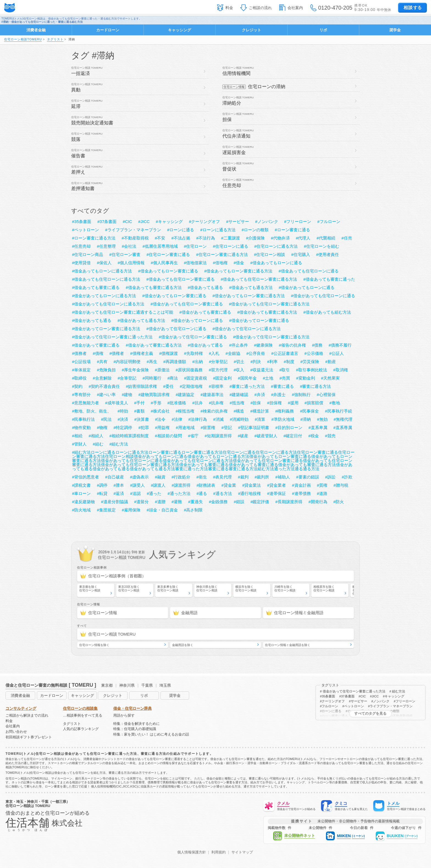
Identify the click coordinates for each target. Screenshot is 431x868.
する (412, 8)
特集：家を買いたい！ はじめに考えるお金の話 (151, 735)
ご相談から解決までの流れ (27, 716)
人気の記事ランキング (81, 729)
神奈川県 (127, 685)
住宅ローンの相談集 (80, 708)
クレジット (252, 30)
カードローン (108, 30)
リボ (323, 30)
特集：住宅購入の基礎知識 (135, 729)
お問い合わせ (16, 732)
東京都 (107, 685)
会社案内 (295, 8)
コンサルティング (21, 708)
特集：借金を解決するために (136, 724)
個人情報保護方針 (192, 852)
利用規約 (219, 852)
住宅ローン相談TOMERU (23, 39)
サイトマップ (242, 852)
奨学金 (395, 30)
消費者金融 (36, 30)
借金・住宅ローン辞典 (132, 708)
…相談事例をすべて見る (83, 716)
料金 (229, 8)
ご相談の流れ (260, 8)
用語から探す (124, 716)
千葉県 (147, 685)
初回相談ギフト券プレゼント (29, 737)
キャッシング (179, 30)
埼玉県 (165, 685)
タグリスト (55, 39)
